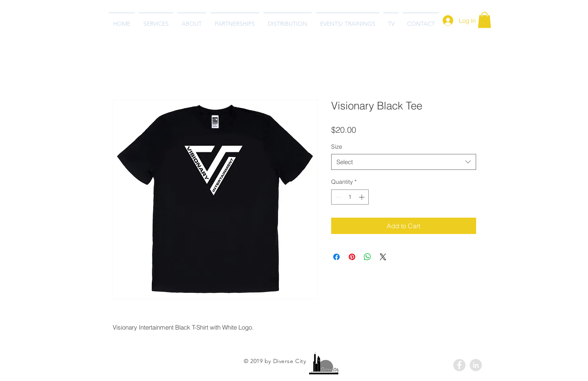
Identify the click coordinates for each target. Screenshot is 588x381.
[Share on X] (383, 257)
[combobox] (404, 162)
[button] (484, 20)
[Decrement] (337, 197)
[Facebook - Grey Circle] (459, 365)
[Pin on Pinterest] (352, 257)
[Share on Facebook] (336, 257)
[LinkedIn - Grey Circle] (476, 365)
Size (337, 147)
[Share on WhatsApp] (367, 257)
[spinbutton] (350, 197)
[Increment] (362, 197)
